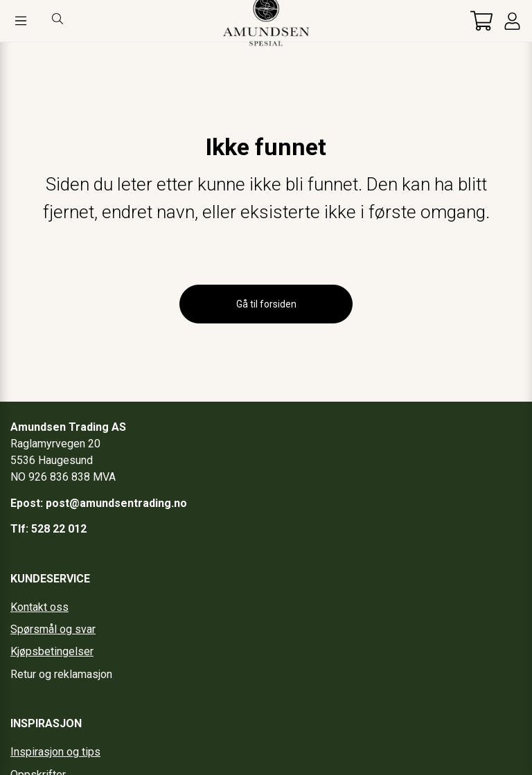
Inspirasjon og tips (55, 752)
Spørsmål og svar (53, 629)
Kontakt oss (39, 607)
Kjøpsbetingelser (52, 651)
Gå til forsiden (266, 304)
